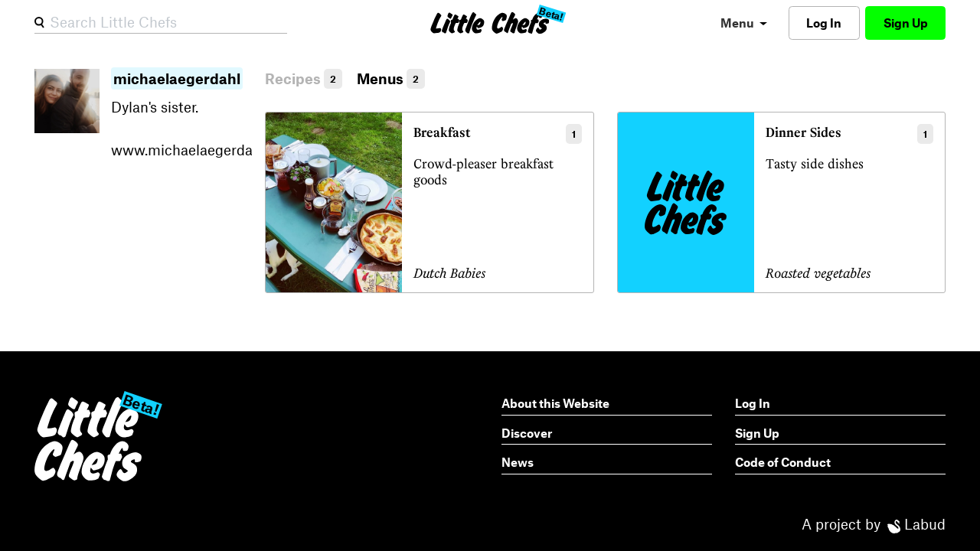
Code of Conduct (783, 462)
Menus (391, 78)
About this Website (555, 403)
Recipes (304, 78)
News (518, 462)
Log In (824, 23)
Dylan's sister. (182, 115)
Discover (527, 433)
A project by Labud (874, 524)
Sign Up (906, 23)
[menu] (744, 23)
